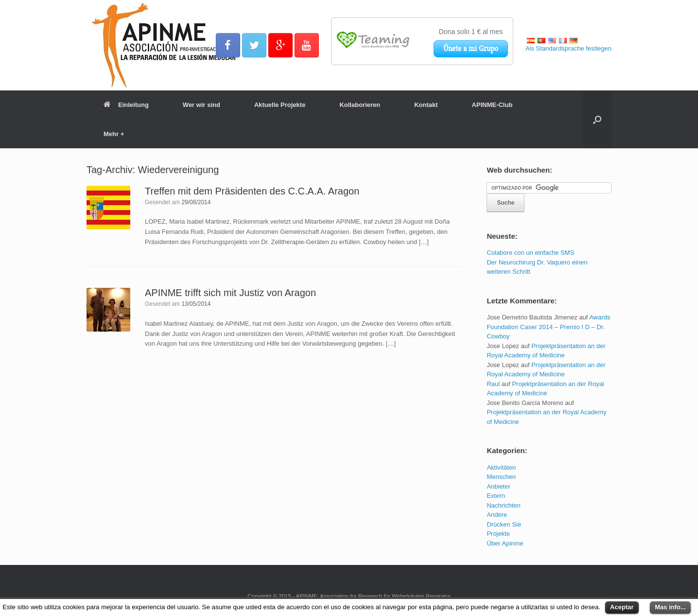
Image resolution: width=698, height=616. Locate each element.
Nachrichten (503, 505)
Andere (497, 515)
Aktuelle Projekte (280, 105)
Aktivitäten (501, 467)
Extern (496, 496)
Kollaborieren (360, 105)
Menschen (501, 477)
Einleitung (126, 105)
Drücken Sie (504, 524)
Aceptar (622, 607)
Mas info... (670, 607)
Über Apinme (505, 543)
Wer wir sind (201, 105)
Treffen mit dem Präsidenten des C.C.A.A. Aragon (252, 191)
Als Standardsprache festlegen (568, 48)
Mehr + (114, 134)
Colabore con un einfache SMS (530, 253)
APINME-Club (492, 105)
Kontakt (426, 105)
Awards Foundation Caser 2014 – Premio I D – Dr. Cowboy (548, 327)
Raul (493, 384)
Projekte (498, 534)
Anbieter (498, 486)
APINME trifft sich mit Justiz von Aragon (230, 293)
